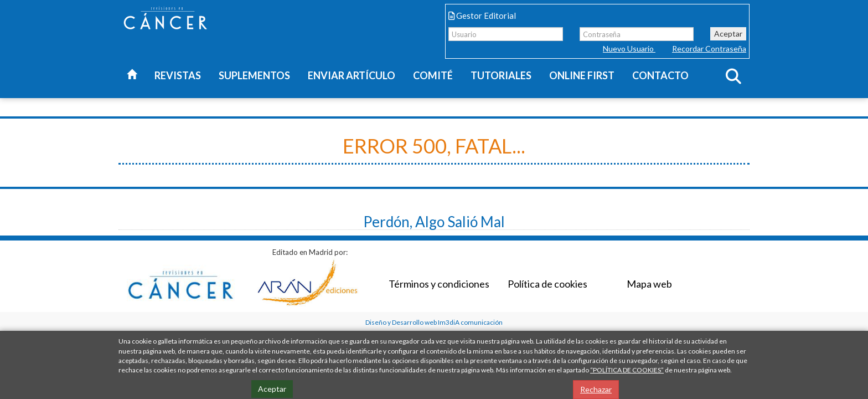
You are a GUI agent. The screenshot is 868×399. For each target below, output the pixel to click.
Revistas (178, 75)
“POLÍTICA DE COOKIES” (627, 370)
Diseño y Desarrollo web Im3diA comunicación (434, 322)
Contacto (660, 75)
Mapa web (649, 284)
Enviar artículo (352, 75)
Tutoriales (501, 75)
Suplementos (254, 75)
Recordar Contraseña (709, 48)
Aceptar (728, 34)
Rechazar (596, 389)
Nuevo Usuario (629, 48)
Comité (433, 75)
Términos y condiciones (439, 284)
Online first (582, 75)
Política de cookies (547, 284)
